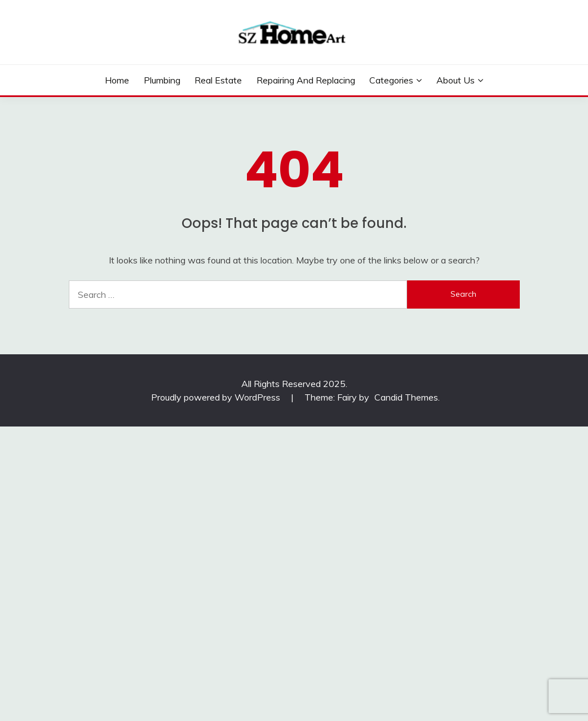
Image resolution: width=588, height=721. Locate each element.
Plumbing (162, 80)
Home (117, 80)
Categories (391, 80)
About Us (456, 80)
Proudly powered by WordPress (217, 397)
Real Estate (218, 80)
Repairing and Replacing (306, 80)
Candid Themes (406, 397)
